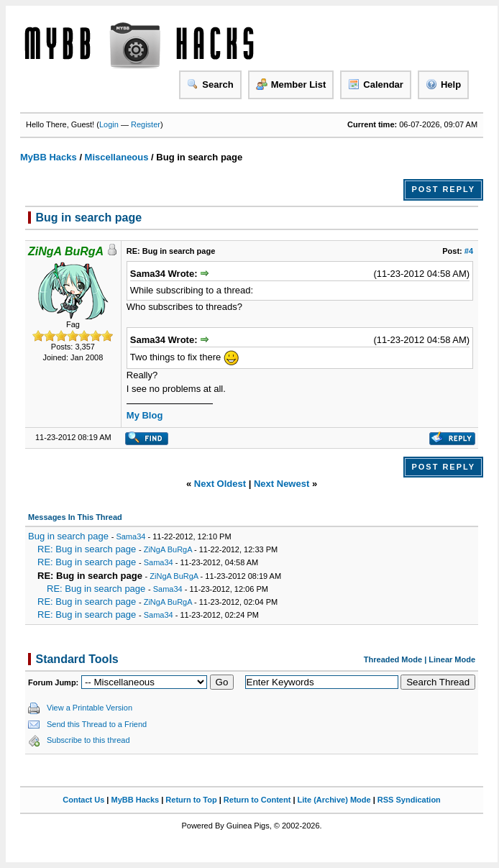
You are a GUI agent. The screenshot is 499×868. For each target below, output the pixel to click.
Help (443, 84)
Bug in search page (68, 536)
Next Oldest (220, 484)
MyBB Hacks (49, 157)
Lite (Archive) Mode (334, 800)
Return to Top (191, 800)
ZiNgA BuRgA (168, 549)
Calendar (376, 84)
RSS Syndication (409, 800)
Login (109, 124)
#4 (469, 251)
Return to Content (257, 800)
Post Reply (443, 189)
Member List (291, 84)
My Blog (145, 415)
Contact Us (83, 800)
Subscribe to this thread (88, 740)
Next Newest (281, 484)
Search (210, 84)
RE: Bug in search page (87, 549)
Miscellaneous (117, 157)
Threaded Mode (393, 659)
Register (146, 124)
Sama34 (131, 536)
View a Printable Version (90, 708)
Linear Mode (452, 659)
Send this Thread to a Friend (97, 724)
